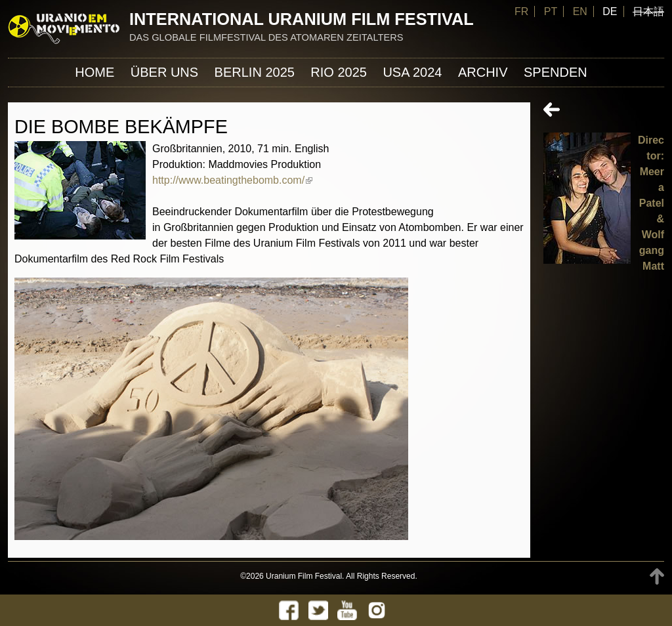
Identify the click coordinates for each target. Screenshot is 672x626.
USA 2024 (412, 72)
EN (580, 11)
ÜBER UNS (164, 72)
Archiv (483, 72)
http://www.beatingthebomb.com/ (232, 180)
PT (551, 11)
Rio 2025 (339, 72)
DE (610, 11)
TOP (657, 576)
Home (94, 72)
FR (521, 11)
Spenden (556, 72)
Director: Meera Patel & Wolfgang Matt (651, 203)
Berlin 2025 (255, 72)
